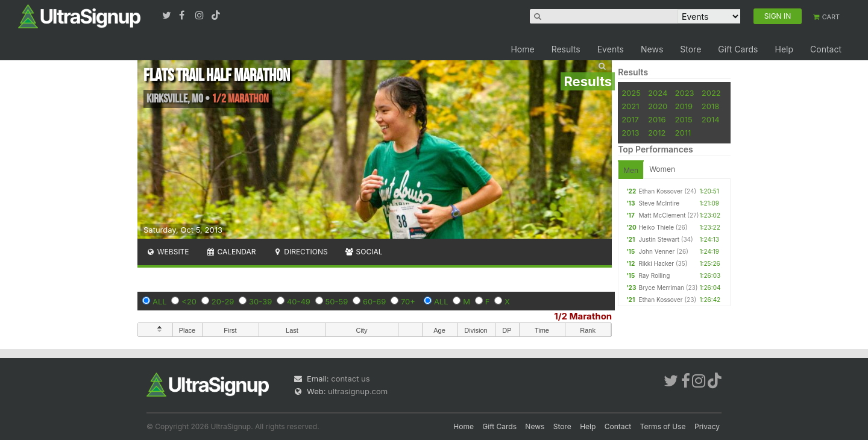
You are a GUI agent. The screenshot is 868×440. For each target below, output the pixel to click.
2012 (657, 133)
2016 (657, 119)
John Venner (656, 251)
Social (364, 252)
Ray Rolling (654, 275)
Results (566, 49)
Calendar (231, 252)
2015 (684, 119)
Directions (300, 252)
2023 (685, 93)
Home (522, 49)
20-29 (223, 301)
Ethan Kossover (660, 191)
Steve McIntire (659, 203)
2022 (711, 93)
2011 (683, 133)
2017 (630, 119)
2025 (631, 93)
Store (690, 49)
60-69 (374, 301)
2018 (710, 106)
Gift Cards (738, 49)
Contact (826, 49)
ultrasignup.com (358, 391)
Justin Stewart (659, 239)
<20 (189, 301)
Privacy (707, 426)
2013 (630, 133)
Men (631, 170)
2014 (711, 119)
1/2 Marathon (583, 316)
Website (168, 252)
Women (662, 169)
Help (784, 49)
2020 (658, 106)
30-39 (260, 301)
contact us (350, 379)
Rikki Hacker (656, 263)
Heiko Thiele (656, 227)
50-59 (337, 301)
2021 (630, 106)
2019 (684, 106)
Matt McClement (662, 215)
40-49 (299, 301)
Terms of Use (663, 426)
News (652, 49)
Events (611, 49)
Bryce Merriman (661, 288)
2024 (658, 93)
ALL (160, 301)
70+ (408, 301)
